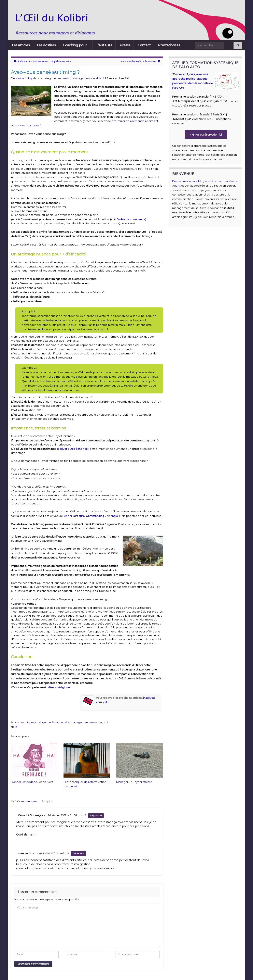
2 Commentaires (24, 801)
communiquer (25, 722)
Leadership (64, 78)
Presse (125, 45)
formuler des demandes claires (134, 121)
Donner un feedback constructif (32, 782)
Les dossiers (46, 45)
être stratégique (59, 687)
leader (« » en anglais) (92, 516)
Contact (144, 45)
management (80, 722)
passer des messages (25, 125)
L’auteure (104, 45)
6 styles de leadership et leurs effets (139, 61)
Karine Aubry (24, 78)
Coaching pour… (76, 45)
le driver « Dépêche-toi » (73, 449)
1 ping (48, 801)
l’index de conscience (131, 219)
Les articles (21, 45)
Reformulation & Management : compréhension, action (45, 61)
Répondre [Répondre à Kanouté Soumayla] (96, 815)
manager (96, 722)
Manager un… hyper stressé (134, 782)
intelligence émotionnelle (52, 722)
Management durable (87, 78)
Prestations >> (169, 45)
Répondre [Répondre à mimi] (78, 853)
